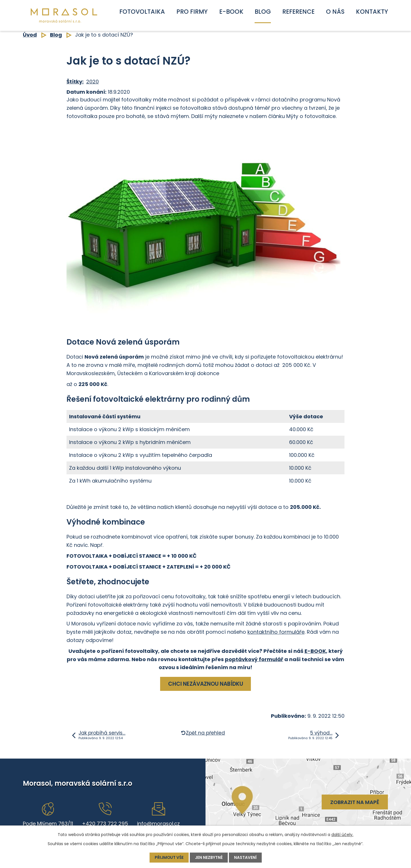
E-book (231, 12)
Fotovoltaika (142, 12)
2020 (92, 82)
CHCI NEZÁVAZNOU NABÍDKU (206, 684)
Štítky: (75, 82)
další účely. (342, 835)
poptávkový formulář (254, 659)
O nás (335, 12)
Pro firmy (192, 12)
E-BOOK (315, 651)
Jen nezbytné (209, 857)
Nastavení (246, 857)
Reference (298, 12)
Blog (263, 12)
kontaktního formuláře (276, 632)
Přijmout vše (169, 857)
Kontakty (372, 12)
